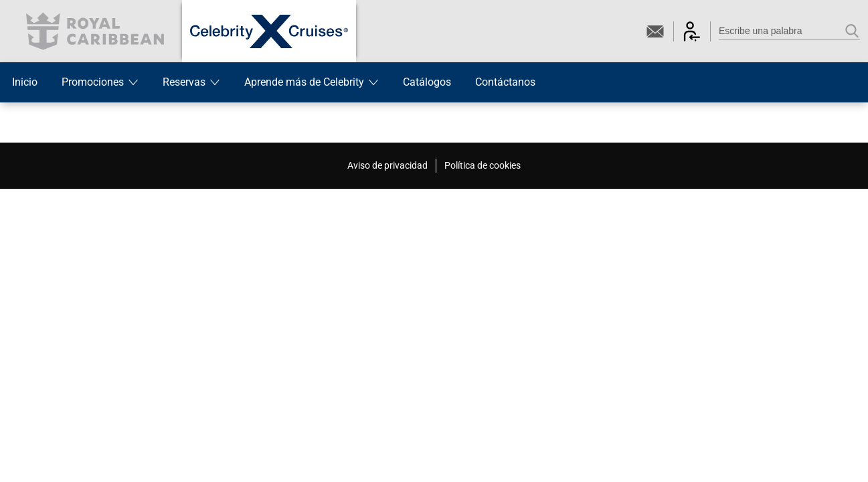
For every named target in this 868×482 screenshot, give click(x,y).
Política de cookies (483, 165)
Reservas (191, 82)
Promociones (100, 82)
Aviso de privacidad (387, 165)
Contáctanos (505, 82)
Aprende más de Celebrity (312, 82)
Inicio (25, 82)
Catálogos (427, 82)
